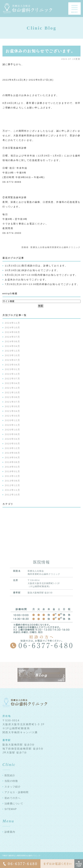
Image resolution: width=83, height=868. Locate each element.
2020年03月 (12, 444)
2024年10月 (12, 327)
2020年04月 (12, 439)
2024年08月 (12, 332)
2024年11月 (12, 323)
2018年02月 (12, 467)
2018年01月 (12, 471)
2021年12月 (12, 388)
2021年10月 (12, 392)
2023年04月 (12, 365)
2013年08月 (12, 481)
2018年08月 (12, 462)
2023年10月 (12, 355)
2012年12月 (12, 485)
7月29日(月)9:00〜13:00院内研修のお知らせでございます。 (42, 284)
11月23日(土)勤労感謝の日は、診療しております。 (36, 266)
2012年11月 (12, 490)
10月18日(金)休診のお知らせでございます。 (32, 270)
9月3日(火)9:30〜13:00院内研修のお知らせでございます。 (41, 275)
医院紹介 (10, 775)
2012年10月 (12, 495)
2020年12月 (12, 420)
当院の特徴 (11, 781)
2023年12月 (12, 351)
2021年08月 (12, 397)
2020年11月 (12, 425)
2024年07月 (12, 337)
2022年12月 (12, 374)
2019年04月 (12, 457)
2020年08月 (12, 434)
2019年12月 (12, 448)
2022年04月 (12, 383)
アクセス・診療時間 (17, 792)
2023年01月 (12, 369)
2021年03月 (12, 416)
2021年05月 (12, 406)
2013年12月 (12, 476)
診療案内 (10, 832)
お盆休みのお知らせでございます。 (40, 51)
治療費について (14, 804)
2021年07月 (12, 402)
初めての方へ (13, 798)
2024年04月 (12, 346)
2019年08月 (12, 453)
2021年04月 (12, 411)
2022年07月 (12, 379)
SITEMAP (11, 809)
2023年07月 (12, 360)
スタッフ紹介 (13, 787)
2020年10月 (12, 430)
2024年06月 (12, 341)
